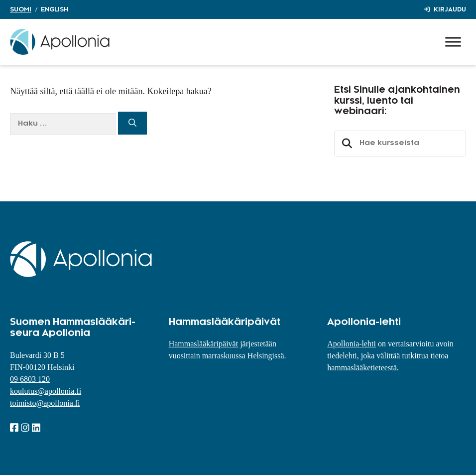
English (55, 9)
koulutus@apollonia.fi (46, 391)
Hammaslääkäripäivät (204, 344)
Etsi (346, 144)
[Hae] (132, 123)
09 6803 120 (30, 379)
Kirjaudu (450, 9)
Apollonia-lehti (352, 344)
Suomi (21, 9)
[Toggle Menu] (453, 42)
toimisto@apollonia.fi (45, 403)
